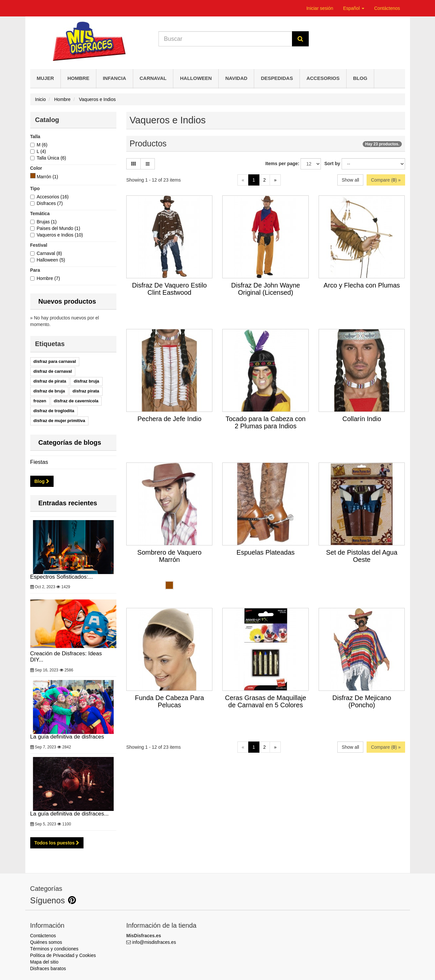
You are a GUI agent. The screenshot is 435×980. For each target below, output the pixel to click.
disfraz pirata (86, 391)
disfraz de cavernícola (76, 401)
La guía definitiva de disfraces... (73, 787)
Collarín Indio (362, 419)
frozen (40, 401)
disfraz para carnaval (55, 361)
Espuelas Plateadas (266, 552)
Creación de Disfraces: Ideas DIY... (73, 630)
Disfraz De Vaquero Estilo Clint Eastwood (169, 289)
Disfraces (50, 203)
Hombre (78, 78)
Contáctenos (387, 8)
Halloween (196, 78)
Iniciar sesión (320, 8)
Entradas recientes (68, 503)
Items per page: (282, 163)
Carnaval (153, 78)
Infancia (115, 78)
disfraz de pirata (50, 381)
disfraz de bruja (49, 391)
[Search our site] (226, 39)
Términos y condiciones (54, 949)
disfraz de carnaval (53, 371)
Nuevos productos (67, 301)
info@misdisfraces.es (154, 942)
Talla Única (52, 158)
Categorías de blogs (70, 442)
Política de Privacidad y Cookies (63, 955)
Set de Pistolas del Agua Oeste (362, 556)
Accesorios (323, 78)
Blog (360, 78)
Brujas (47, 222)
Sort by (332, 163)
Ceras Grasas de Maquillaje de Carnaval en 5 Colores (266, 701)
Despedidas (277, 78)
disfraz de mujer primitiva (60, 421)
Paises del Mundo (59, 228)
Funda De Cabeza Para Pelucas (169, 701)
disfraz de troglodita (54, 411)
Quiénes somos (46, 942)
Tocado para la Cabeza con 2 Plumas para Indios (266, 422)
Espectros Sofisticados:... (73, 550)
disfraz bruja (86, 381)
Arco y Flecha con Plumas (362, 285)
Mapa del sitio (44, 962)
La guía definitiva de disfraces (73, 710)
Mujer (46, 78)
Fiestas (39, 462)
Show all (350, 180)
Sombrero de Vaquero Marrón (169, 556)
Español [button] (353, 8)
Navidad (236, 78)
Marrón (47, 177)
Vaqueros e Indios (60, 235)
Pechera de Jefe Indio (169, 419)
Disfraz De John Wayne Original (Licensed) (266, 289)
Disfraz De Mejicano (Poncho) (362, 701)
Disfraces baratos (48, 968)
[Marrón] (33, 176)
